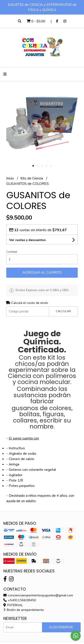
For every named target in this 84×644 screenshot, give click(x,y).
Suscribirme (61, 627)
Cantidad (12, 252)
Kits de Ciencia (32, 178)
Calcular (63, 311)
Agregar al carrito (42, 273)
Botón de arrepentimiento (24, 610)
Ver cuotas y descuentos (27, 240)
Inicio (11, 178)
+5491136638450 (20, 600)
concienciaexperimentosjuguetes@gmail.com (38, 595)
